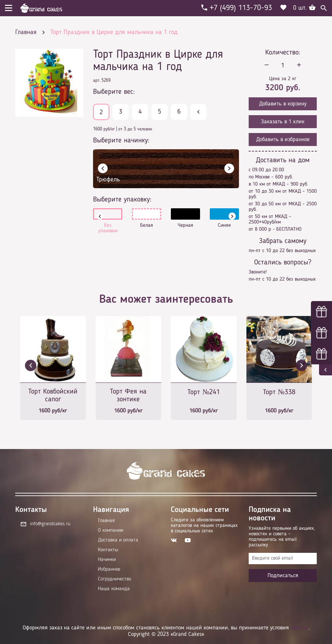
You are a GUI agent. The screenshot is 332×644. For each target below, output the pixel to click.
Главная (106, 521)
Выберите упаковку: (122, 200)
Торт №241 (204, 392)
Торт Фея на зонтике (128, 395)
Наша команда (114, 589)
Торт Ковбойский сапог (53, 395)
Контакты (108, 550)
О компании (111, 530)
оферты (299, 628)
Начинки (107, 560)
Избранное (109, 569)
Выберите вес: (114, 92)
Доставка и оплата (118, 540)
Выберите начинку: (121, 140)
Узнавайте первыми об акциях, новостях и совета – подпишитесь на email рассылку (282, 537)
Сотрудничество (114, 579)
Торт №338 (279, 392)
